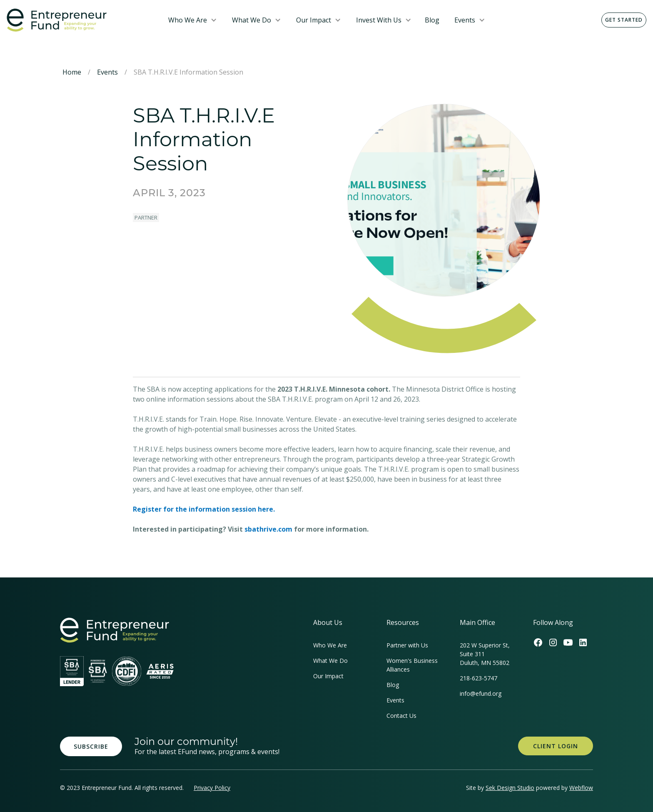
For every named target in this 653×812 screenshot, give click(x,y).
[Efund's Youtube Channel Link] (568, 642)
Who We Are (188, 20)
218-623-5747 (479, 678)
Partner (146, 217)
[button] (193, 20)
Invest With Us (379, 20)
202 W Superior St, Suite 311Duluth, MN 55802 (485, 654)
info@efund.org (481, 693)
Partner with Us (407, 645)
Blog (432, 20)
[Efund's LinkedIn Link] (583, 642)
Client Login (556, 746)
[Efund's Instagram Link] (553, 642)
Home (72, 72)
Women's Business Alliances (412, 665)
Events (465, 20)
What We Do (252, 20)
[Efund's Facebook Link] (538, 642)
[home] (81, 20)
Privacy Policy (212, 788)
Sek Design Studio (510, 788)
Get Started (624, 20)
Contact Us (401, 716)
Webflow (581, 788)
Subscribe (91, 746)
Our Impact (314, 20)
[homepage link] (115, 630)
